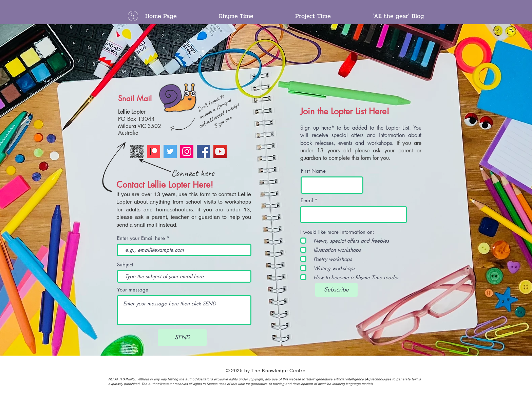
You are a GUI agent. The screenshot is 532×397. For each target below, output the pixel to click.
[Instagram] (187, 152)
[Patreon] (154, 152)
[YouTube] (220, 152)
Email (307, 200)
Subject (125, 264)
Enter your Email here (141, 238)
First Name (313, 171)
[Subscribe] (336, 290)
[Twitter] (170, 152)
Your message (133, 290)
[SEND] (182, 338)
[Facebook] (203, 152)
